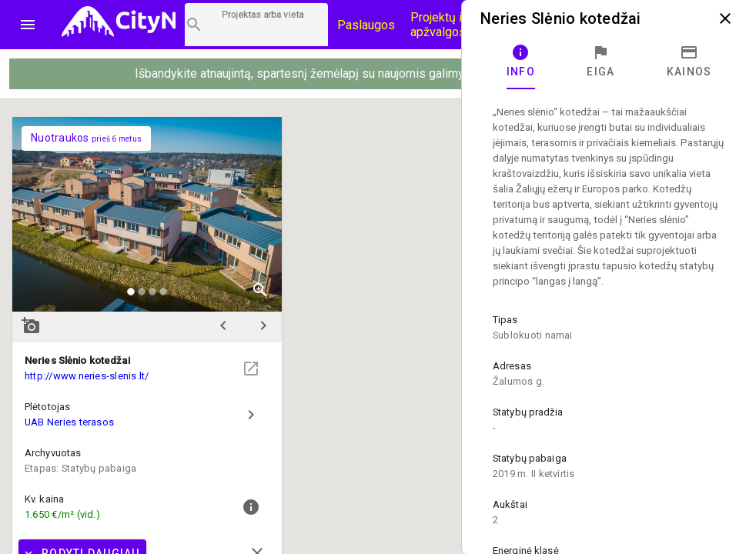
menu (28, 25)
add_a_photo (31, 325)
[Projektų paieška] (256, 25)
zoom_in (260, 290)
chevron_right (263, 325)
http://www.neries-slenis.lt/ (87, 376)
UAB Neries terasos (69, 422)
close (725, 18)
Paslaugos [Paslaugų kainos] (366, 25)
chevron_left (223, 325)
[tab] (521, 62)
